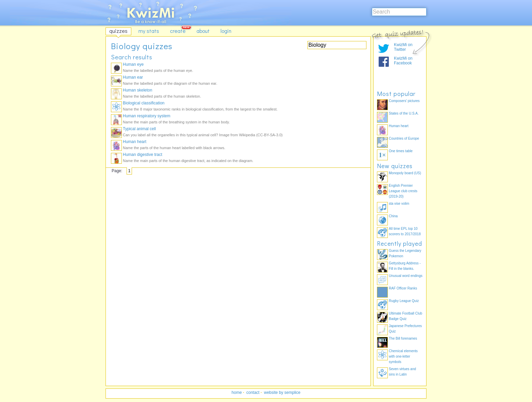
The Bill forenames (403, 338)
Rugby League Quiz (404, 301)
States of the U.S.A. (404, 113)
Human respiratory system (147, 116)
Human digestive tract (142, 155)
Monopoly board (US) (405, 173)
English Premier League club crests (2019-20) (403, 191)
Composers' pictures (404, 101)
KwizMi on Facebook (403, 61)
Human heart (135, 142)
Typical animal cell (139, 129)
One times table (401, 151)
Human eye (133, 64)
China (393, 216)
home (237, 393)
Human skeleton (138, 90)
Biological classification (144, 103)
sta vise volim (399, 204)
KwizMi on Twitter (403, 47)
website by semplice (282, 393)
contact (253, 393)
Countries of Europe (404, 138)
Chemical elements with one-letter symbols (403, 356)
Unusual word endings (406, 276)
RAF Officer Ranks (403, 288)
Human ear (133, 77)
